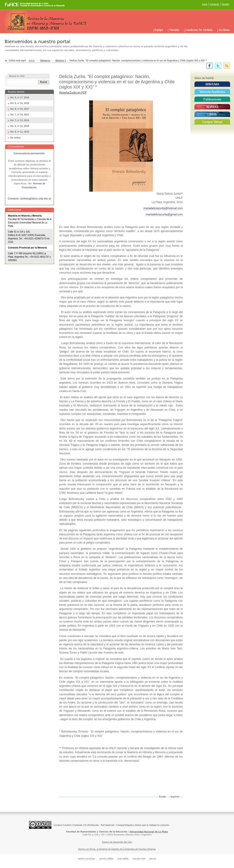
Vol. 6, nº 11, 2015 (20, 132)
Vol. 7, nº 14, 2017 (20, 115)
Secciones (224, 30)
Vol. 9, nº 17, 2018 (20, 98)
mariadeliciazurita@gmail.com (164, 214)
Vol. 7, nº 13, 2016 (20, 120)
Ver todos (15, 138)
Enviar (163, 797)
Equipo (159, 30)
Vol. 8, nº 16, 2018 (20, 103)
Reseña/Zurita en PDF (73, 93)
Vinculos (174, 30)
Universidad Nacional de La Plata (149, 832)
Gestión (226, 4)
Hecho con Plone (87, 859)
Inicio (205, 4)
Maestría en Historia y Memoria (25, 216)
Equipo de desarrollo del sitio (117, 842)
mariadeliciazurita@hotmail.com (163, 208)
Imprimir (175, 797)
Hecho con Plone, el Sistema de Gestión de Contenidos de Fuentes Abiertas (117, 849)
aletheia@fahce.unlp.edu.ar (36, 199)
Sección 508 (139, 859)
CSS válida (123, 859)
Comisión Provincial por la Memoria (27, 248)
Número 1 (61, 61)
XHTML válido (106, 859)
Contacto (215, 4)
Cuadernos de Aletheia (199, 30)
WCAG (153, 859)
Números (45, 61)
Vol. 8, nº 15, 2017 (20, 109)
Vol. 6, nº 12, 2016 (20, 126)
